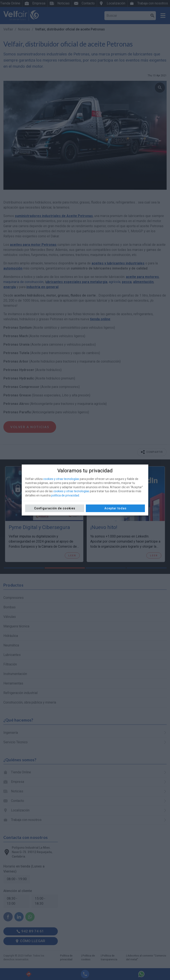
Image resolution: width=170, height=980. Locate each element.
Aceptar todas (115, 508)
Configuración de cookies (55, 508)
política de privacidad (65, 495)
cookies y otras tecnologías (61, 479)
